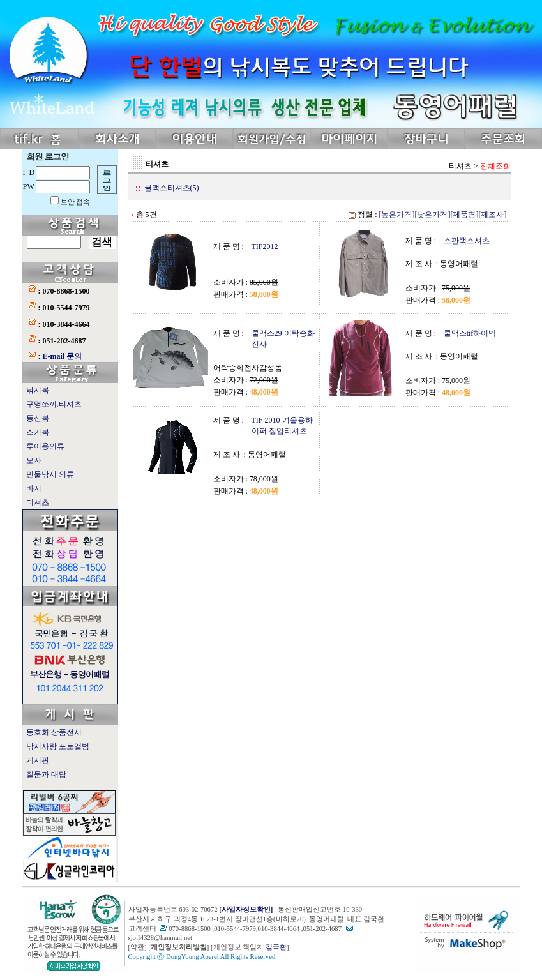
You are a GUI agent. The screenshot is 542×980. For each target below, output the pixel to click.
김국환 (276, 947)
